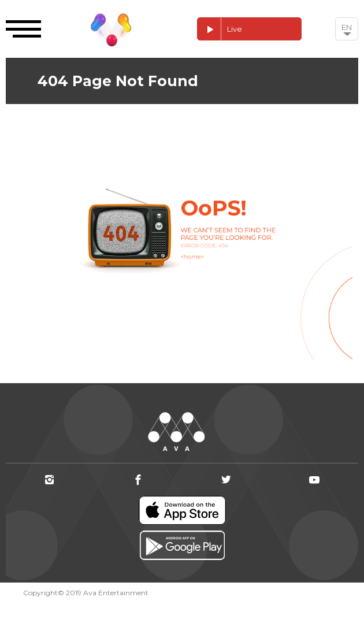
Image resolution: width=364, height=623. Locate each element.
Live (220, 29)
